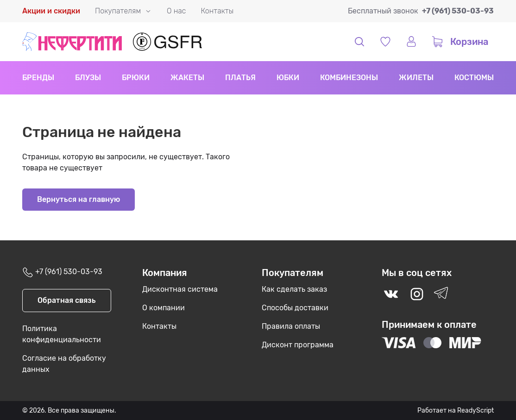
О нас (176, 11)
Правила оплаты (291, 326)
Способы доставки (295, 308)
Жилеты (416, 78)
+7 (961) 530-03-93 (458, 11)
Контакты (217, 11)
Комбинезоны (349, 78)
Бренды (38, 78)
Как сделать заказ (294, 289)
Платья (240, 78)
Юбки (288, 78)
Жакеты (187, 78)
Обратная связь (67, 300)
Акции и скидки (51, 11)
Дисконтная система (180, 289)
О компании (164, 308)
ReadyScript (475, 411)
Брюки (136, 78)
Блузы (88, 78)
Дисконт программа (298, 345)
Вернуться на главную (79, 199)
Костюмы (474, 78)
